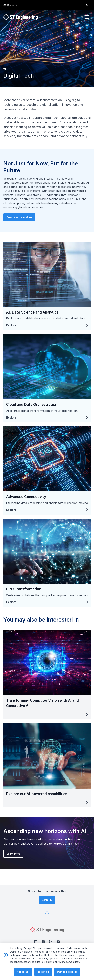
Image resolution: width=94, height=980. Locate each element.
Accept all (23, 975)
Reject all (43, 975)
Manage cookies (67, 975)
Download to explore (34, 232)
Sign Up (47, 900)
